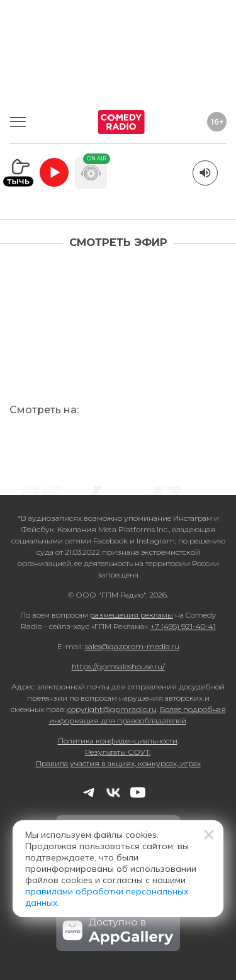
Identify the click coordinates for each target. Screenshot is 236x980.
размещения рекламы (132, 615)
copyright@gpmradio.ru (112, 709)
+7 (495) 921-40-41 (183, 626)
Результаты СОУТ (117, 752)
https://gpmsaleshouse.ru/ (118, 666)
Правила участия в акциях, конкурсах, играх (118, 763)
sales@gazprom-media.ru (132, 646)
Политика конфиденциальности (118, 741)
